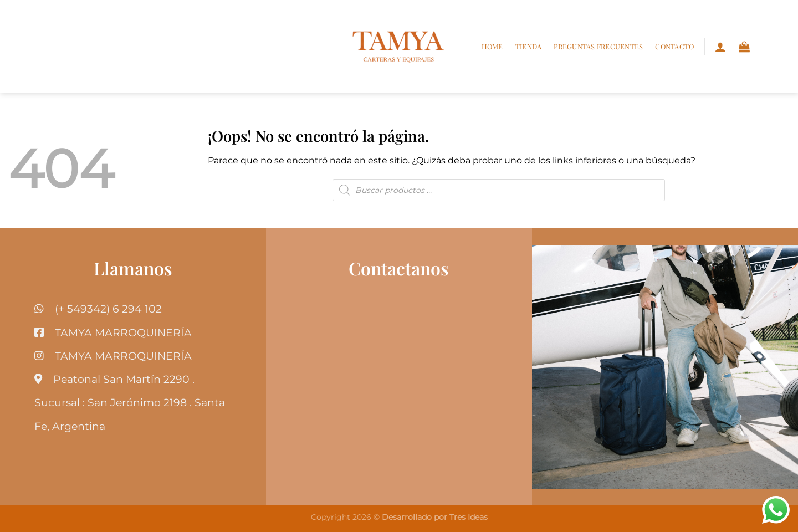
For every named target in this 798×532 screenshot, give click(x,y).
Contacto (674, 46)
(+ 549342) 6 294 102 (108, 309)
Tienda (529, 46)
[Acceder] (720, 47)
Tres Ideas (469, 517)
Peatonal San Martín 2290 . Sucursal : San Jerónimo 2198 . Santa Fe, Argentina (130, 402)
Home (492, 46)
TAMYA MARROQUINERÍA (123, 332)
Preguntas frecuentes (598, 46)
